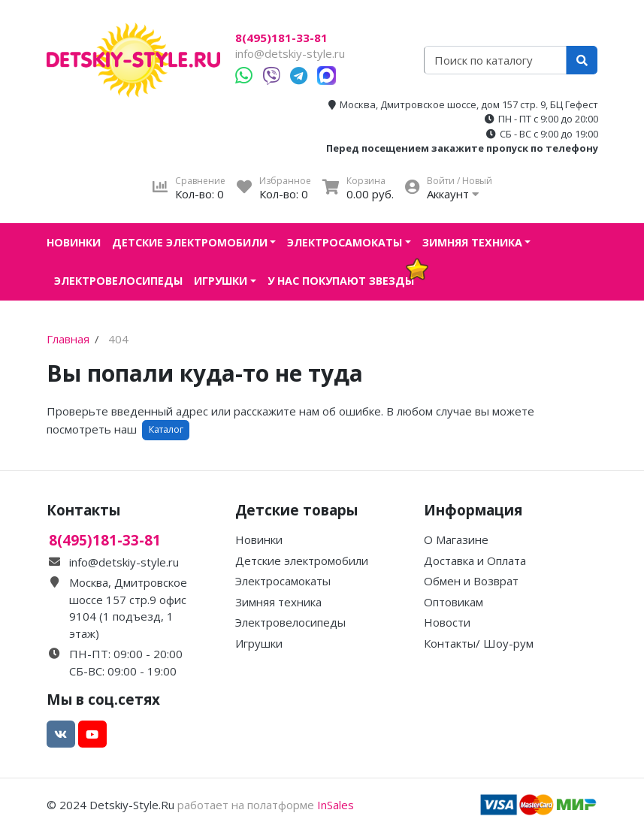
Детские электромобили (190, 242)
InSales (336, 805)
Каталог (166, 429)
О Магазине (456, 539)
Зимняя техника (472, 242)
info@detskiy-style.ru (290, 53)
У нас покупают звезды (341, 281)
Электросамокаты (345, 242)
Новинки (74, 242)
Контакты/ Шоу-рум (479, 643)
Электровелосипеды (118, 281)
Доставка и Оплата (475, 561)
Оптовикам (454, 602)
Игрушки (221, 281)
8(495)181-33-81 (281, 38)
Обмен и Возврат (471, 581)
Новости (447, 622)
